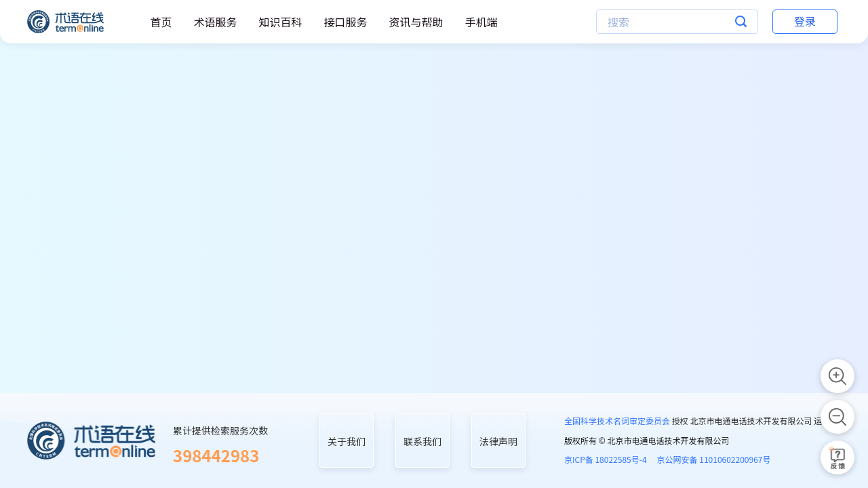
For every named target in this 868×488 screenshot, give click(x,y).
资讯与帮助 (416, 22)
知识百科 (280, 22)
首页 (161, 22)
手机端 (481, 22)
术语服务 (215, 22)
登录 (805, 21)
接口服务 (345, 22)
